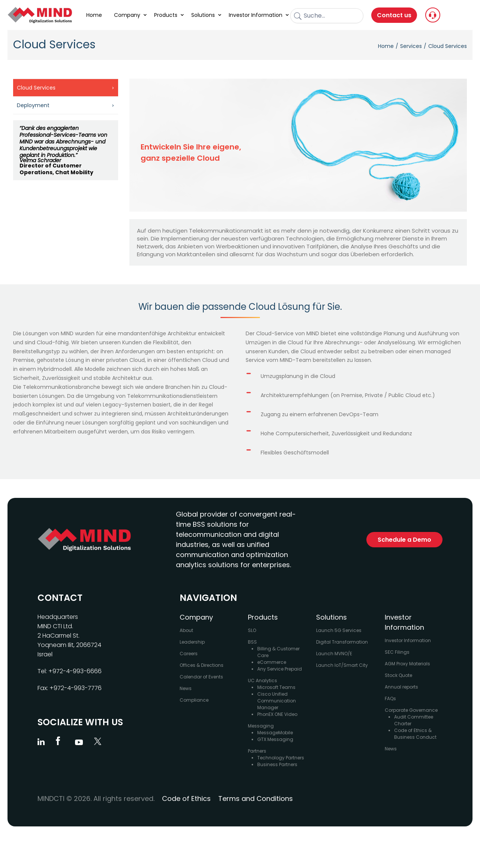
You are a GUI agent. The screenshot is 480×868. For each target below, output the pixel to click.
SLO (252, 630)
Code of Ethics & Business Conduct (415, 734)
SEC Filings (397, 652)
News (186, 688)
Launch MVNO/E (334, 654)
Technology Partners (281, 758)
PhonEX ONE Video (277, 714)
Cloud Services (36, 88)
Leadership (192, 642)
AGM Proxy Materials (407, 664)
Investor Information (408, 640)
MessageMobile (275, 733)
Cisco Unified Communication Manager (277, 701)
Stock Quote (398, 675)
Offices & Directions (202, 665)
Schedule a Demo (404, 540)
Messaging (261, 726)
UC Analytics (262, 681)
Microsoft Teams (276, 687)
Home (386, 46)
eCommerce (272, 662)
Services (411, 46)
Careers (189, 654)
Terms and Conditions (256, 799)
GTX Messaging (275, 739)
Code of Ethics (186, 799)
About (186, 630)
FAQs (390, 698)
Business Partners (277, 764)
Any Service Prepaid (280, 669)
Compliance (194, 700)
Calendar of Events (201, 677)
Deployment (33, 105)
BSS (252, 642)
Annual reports (401, 687)
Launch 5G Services (339, 630)
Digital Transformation (342, 642)
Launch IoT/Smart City (342, 665)
